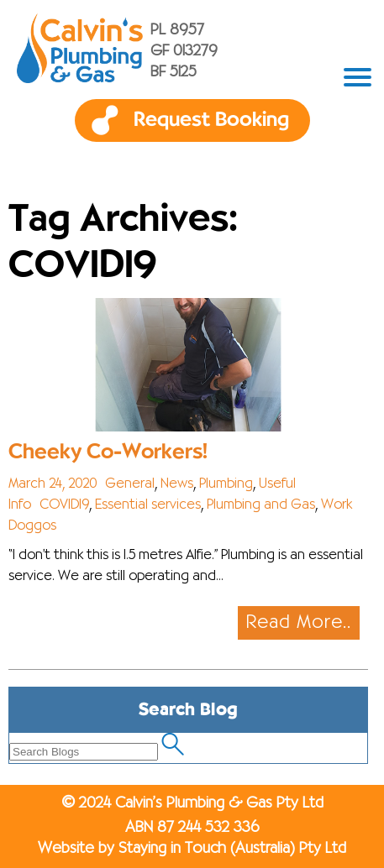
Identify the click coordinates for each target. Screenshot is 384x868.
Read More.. (299, 623)
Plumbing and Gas (261, 505)
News (177, 484)
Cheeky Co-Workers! (108, 452)
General (130, 484)
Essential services (148, 505)
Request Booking (211, 120)
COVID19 (64, 505)
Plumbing (226, 484)
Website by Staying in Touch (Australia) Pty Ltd (192, 849)
